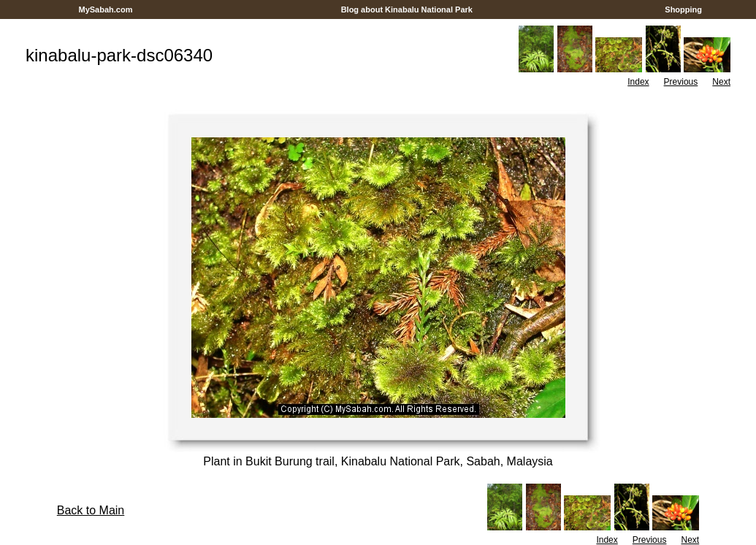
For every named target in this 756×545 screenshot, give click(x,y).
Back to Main (91, 510)
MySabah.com (105, 9)
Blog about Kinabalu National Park (407, 9)
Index (638, 82)
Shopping (683, 9)
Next (721, 82)
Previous (681, 82)
